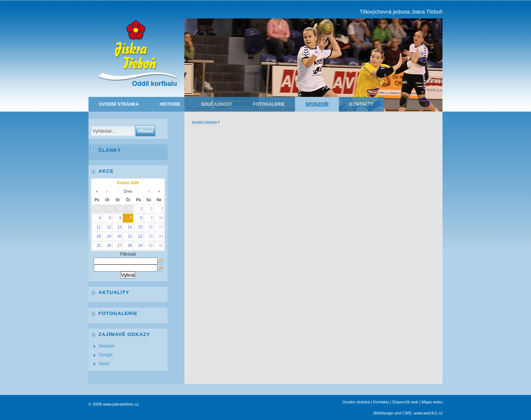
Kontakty (361, 104)
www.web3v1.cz (428, 413)
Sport (104, 364)
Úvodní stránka (119, 104)
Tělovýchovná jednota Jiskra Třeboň (401, 12)
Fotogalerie (269, 104)
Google (106, 355)
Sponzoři (317, 104)
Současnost (217, 104)
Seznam (107, 346)
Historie (170, 104)
